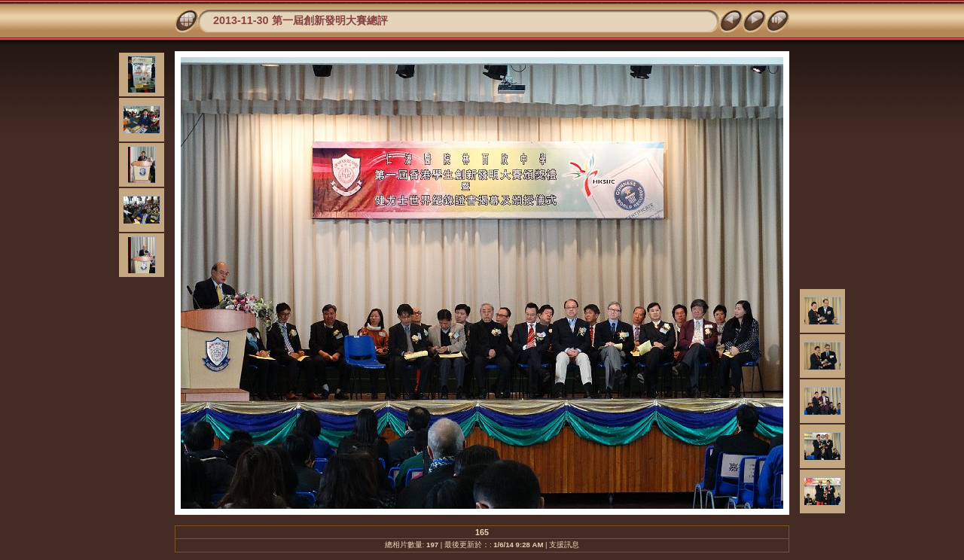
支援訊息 (564, 545)
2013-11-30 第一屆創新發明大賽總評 (300, 20)
